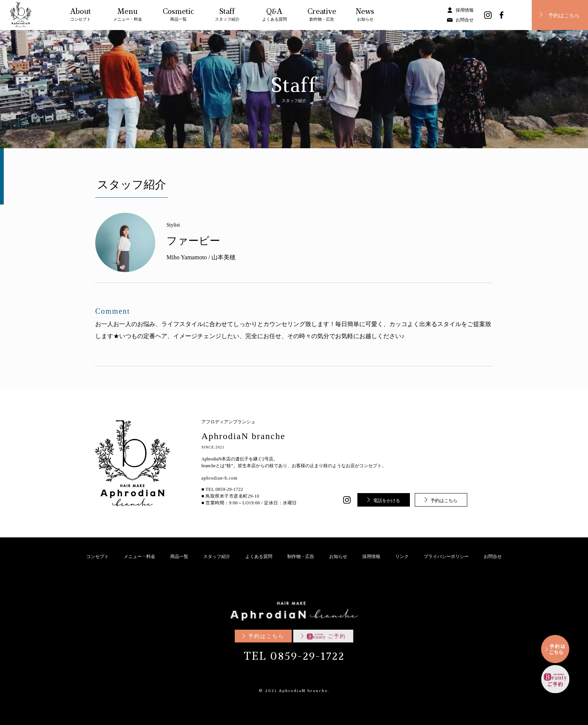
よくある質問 (259, 557)
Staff (227, 16)
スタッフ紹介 (217, 557)
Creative (322, 16)
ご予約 (326, 636)
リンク (402, 557)
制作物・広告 (301, 557)
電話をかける (387, 501)
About (80, 16)
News (365, 16)
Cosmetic (178, 16)
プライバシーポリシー (446, 557)
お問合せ (465, 20)
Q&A (274, 16)
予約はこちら (564, 16)
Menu (128, 16)
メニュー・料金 (139, 557)
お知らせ (338, 557)
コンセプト (97, 557)
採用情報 (465, 10)
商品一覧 (179, 557)
